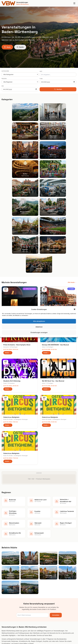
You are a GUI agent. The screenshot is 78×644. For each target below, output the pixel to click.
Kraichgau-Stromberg (9, 598)
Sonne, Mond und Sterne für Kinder (16, 204)
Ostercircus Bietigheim (11, 348)
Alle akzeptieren (39, 321)
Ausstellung (44, 563)
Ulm (3, 580)
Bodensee (5, 589)
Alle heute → (72, 177)
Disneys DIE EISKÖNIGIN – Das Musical (55, 240)
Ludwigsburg (6, 574)
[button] (75, 309)
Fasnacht (44, 569)
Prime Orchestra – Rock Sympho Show (17, 240)
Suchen (58, 89)
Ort (41, 71)
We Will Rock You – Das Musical (53, 276)
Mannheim (5, 571)
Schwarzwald (6, 618)
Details (8, 212)
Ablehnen (39, 327)
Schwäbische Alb (7, 615)
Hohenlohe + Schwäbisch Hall (11, 595)
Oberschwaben (7, 606)
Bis (3, 86)
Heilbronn (18, 206)
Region (4, 79)
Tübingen (5, 577)
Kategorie (5, 71)
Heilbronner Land (7, 592)
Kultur (71, 184)
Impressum (44, 595)
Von (41, 79)
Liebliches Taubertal (8, 603)
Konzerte (32, 220)
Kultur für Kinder (30, 184)
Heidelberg (5, 566)
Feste (33, 256)
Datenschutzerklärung (48, 598)
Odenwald (5, 609)
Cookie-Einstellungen (48, 600)
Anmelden (56, 510)
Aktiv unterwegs (46, 560)
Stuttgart (50, 242)
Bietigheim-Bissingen (21, 351)
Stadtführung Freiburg (50, 204)
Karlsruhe (5, 569)
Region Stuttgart (7, 612)
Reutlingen (14, 242)
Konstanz (11, 278)
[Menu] (74, 3)
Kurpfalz (4, 600)
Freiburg (50, 206)
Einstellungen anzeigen (39, 332)
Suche (20, 47)
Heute (7, 47)
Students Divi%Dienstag (12, 276)
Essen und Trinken (47, 566)
